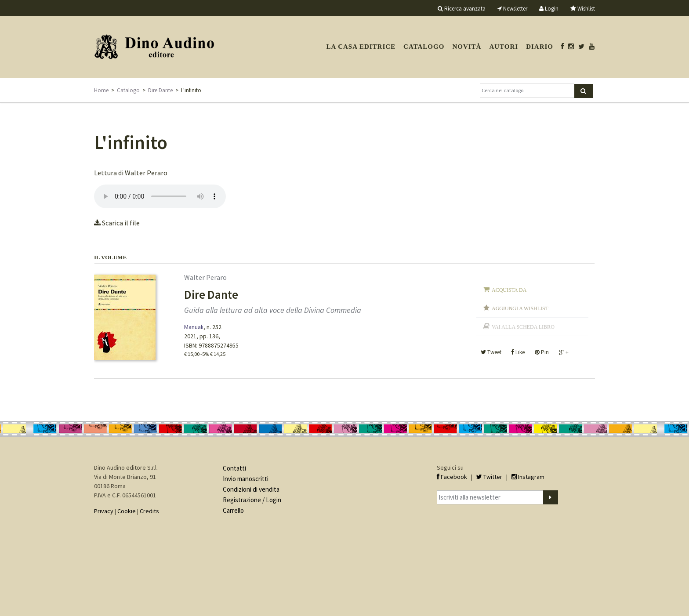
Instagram (528, 477)
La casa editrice (361, 47)
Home (101, 90)
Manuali (194, 327)
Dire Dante (160, 90)
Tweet (491, 352)
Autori (504, 47)
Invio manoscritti (246, 479)
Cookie (127, 511)
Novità (467, 47)
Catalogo (424, 47)
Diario (540, 47)
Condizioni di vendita (251, 489)
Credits (149, 511)
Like (518, 352)
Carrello (233, 510)
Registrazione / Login (252, 500)
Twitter (489, 477)
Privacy (104, 511)
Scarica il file (117, 223)
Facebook (452, 477)
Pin (542, 352)
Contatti (234, 468)
